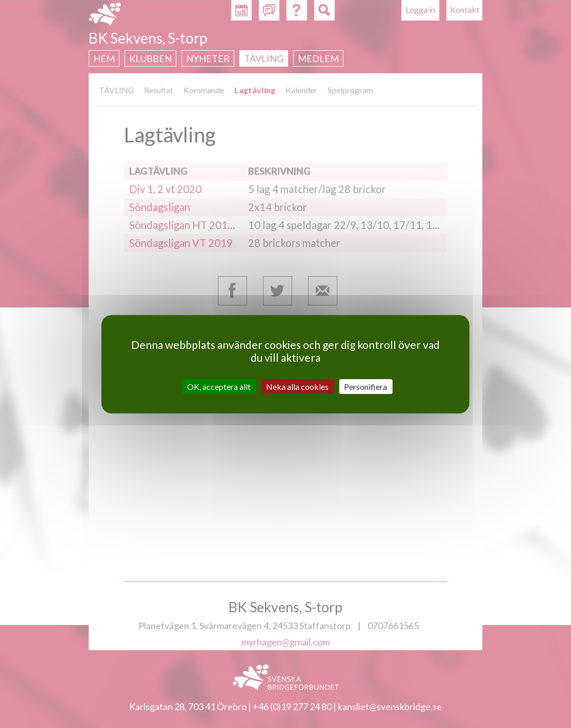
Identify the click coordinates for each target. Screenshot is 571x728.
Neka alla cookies (297, 386)
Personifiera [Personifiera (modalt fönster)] (365, 386)
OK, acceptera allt (219, 386)
